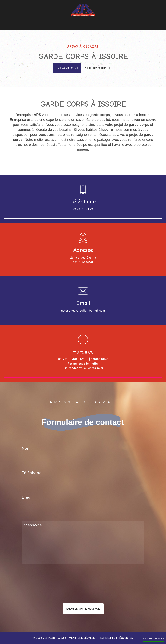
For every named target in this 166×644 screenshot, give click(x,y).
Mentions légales (82, 638)
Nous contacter (110, 20)
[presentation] (63, 592)
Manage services (154, 640)
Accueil (50, 20)
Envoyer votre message (83, 609)
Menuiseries (65, 20)
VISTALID (49, 638)
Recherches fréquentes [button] (118, 638)
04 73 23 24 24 (68, 68)
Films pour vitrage (86, 20)
